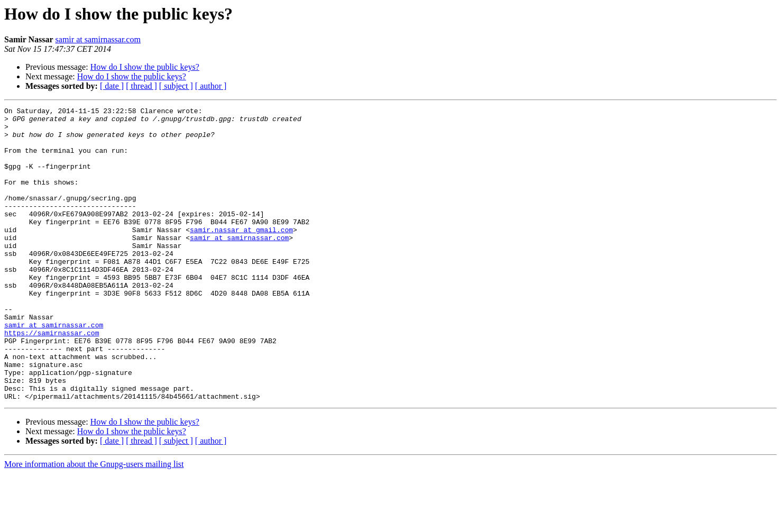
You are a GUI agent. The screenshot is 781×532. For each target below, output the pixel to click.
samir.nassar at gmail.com (241, 255)
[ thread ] (141, 86)
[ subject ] (176, 86)
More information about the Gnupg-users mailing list (94, 523)
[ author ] (211, 86)
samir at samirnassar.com (98, 39)
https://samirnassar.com (52, 379)
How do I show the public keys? (145, 67)
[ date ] (112, 86)
